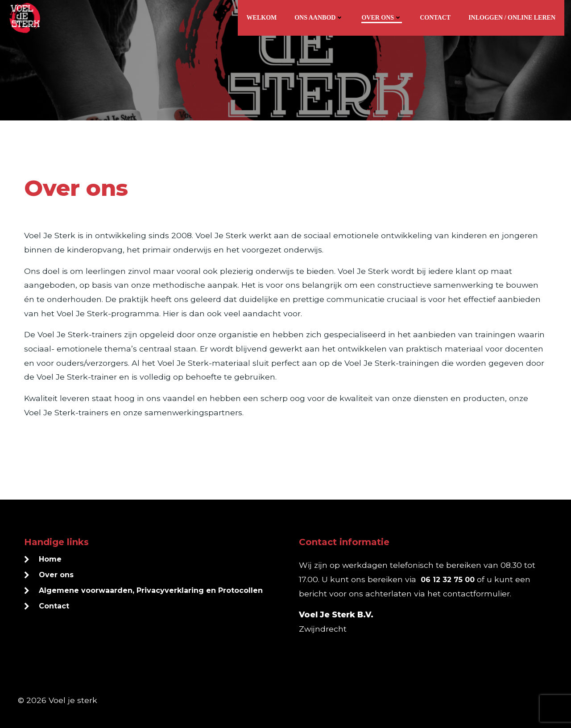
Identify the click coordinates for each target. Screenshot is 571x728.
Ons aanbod (319, 18)
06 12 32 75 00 (448, 580)
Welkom (262, 18)
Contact (435, 18)
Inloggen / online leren (512, 18)
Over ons (382, 18)
